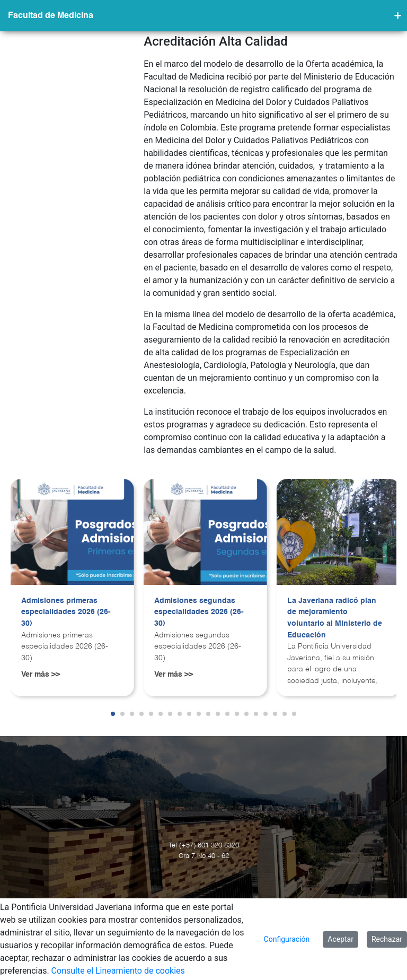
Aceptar (340, 939)
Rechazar (387, 939)
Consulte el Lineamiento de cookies (118, 971)
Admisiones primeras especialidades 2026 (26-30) (66, 612)
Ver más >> (41, 675)
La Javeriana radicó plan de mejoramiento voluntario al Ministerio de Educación (335, 618)
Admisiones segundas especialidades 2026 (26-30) (199, 612)
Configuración (287, 939)
